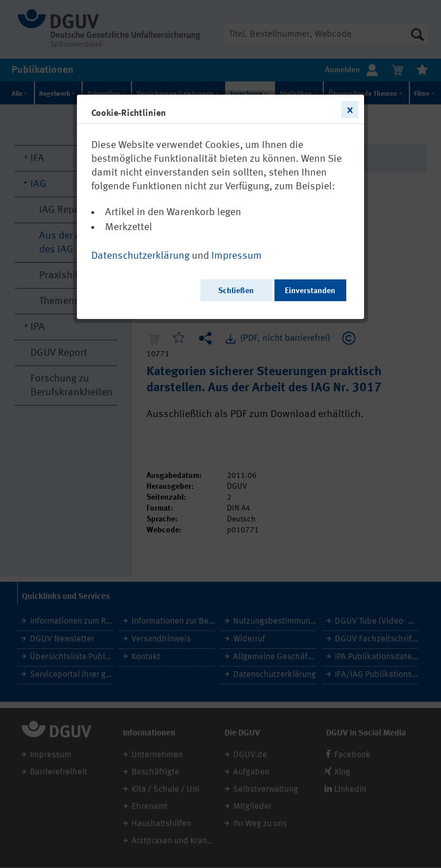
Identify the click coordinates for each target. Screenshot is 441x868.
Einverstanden (310, 291)
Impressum (237, 256)
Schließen (236, 291)
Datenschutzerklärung (140, 256)
